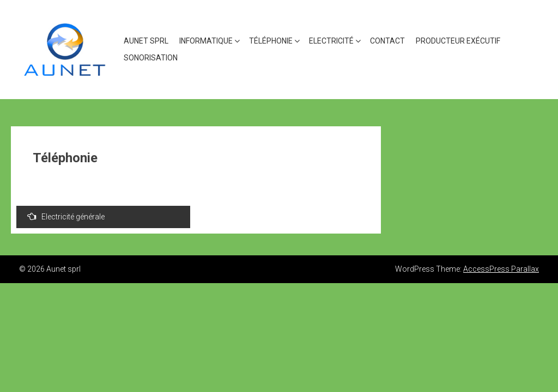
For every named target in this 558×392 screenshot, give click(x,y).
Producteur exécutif (458, 41)
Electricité (331, 41)
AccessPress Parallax (501, 269)
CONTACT (387, 41)
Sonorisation (151, 58)
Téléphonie (271, 41)
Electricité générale (66, 216)
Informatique (206, 41)
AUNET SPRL (146, 41)
